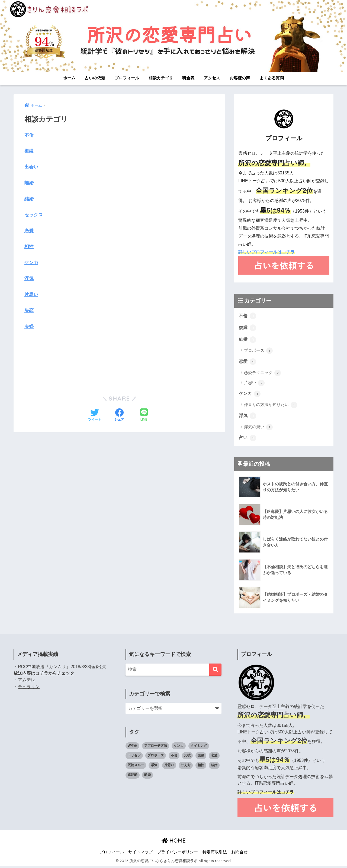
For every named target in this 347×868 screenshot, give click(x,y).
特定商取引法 (215, 853)
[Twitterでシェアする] (95, 415)
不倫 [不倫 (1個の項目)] (174, 757)
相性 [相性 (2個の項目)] (201, 767)
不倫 (29, 135)
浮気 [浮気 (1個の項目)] (154, 767)
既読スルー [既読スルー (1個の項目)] (136, 767)
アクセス (212, 78)
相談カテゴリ (161, 78)
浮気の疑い (258, 428)
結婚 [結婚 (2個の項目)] (214, 767)
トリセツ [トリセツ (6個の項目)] (134, 757)
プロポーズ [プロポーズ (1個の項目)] (156, 757)
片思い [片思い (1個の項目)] (169, 767)
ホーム (69, 78)
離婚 (29, 183)
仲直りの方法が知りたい (271, 406)
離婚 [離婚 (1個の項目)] (147, 776)
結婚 (29, 199)
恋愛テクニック (262, 374)
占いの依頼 (95, 78)
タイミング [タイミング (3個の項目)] (199, 747)
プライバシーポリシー (178, 853)
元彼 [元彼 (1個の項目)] (187, 757)
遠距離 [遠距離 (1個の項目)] (133, 776)
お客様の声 (240, 78)
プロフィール (127, 78)
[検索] (215, 671)
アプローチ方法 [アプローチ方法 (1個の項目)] (156, 747)
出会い (31, 167)
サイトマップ (140, 853)
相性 (29, 247)
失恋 (29, 310)
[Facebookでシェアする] (119, 415)
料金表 (188, 78)
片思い (31, 294)
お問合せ (239, 853)
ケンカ (31, 262)
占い (248, 439)
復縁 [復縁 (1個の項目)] (201, 757)
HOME (174, 842)
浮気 (29, 278)
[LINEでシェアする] (144, 415)
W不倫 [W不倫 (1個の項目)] (132, 747)
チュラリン (29, 688)
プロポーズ (258, 352)
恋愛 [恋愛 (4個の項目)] (214, 757)
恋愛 (29, 231)
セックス (34, 215)
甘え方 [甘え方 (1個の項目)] (186, 767)
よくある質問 (272, 78)
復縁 (29, 151)
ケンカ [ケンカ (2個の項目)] (179, 747)
